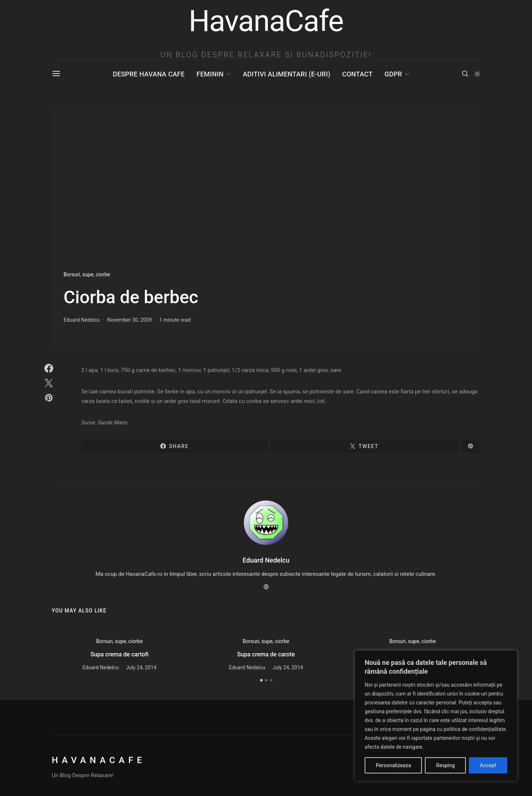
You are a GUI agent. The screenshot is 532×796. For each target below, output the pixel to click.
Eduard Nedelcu (82, 320)
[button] (477, 74)
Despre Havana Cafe (149, 74)
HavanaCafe (99, 760)
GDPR (393, 74)
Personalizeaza (393, 765)
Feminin (210, 74)
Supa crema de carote (266, 654)
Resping (445, 765)
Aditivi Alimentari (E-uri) (287, 74)
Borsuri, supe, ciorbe (87, 274)
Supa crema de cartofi (120, 654)
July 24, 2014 (141, 667)
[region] (436, 716)
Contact (357, 74)
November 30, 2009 (129, 320)
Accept (488, 765)
